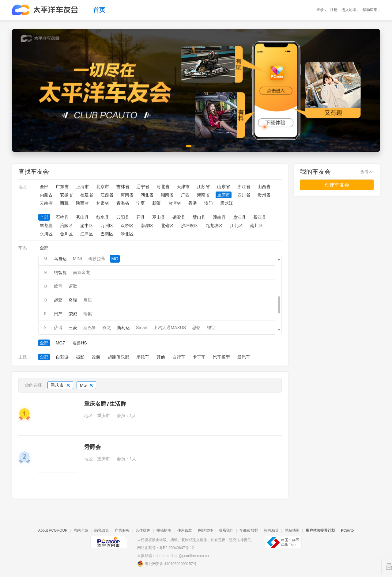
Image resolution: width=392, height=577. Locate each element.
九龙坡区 (214, 226)
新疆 (156, 203)
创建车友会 (337, 185)
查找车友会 (34, 172)
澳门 (209, 203)
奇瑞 (73, 300)
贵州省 (264, 195)
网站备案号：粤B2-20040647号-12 (166, 548)
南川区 (257, 226)
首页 (99, 10)
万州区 (107, 226)
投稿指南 (164, 530)
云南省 (46, 203)
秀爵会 (92, 447)
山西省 (264, 187)
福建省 (87, 195)
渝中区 (87, 226)
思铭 (196, 328)
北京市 (103, 187)
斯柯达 (123, 328)
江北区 (236, 226)
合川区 (66, 234)
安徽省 (66, 195)
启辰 (88, 300)
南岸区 (147, 226)
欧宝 (58, 286)
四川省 (244, 195)
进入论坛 (349, 10)
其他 (161, 357)
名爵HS (79, 343)
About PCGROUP (53, 530)
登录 (320, 10)
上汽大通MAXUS (170, 328)
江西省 (107, 195)
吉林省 (123, 187)
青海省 (123, 203)
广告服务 (122, 530)
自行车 (179, 357)
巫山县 (159, 217)
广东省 (62, 187)
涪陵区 (66, 226)
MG (115, 259)
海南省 (203, 195)
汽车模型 (221, 357)
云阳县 (123, 217)
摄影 (80, 357)
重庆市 (224, 195)
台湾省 (175, 203)
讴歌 (73, 286)
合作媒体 (143, 530)
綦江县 (260, 217)
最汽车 (244, 357)
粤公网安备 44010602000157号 (167, 564)
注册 (334, 10)
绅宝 (211, 328)
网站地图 (292, 530)
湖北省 (147, 195)
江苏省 (203, 187)
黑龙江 (227, 203)
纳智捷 (60, 272)
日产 (58, 314)
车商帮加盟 (249, 530)
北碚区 (167, 226)
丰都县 (46, 226)
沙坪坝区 (190, 226)
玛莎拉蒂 (97, 259)
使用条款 (185, 530)
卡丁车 (199, 357)
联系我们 (226, 530)
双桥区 (127, 226)
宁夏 (141, 203)
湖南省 (167, 195)
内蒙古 (46, 195)
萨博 (58, 328)
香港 (193, 203)
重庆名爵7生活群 (105, 404)
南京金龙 (81, 272)
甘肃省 (103, 203)
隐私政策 (102, 530)
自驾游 (62, 357)
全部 (44, 187)
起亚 (58, 300)
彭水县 (103, 217)
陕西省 (82, 203)
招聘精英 (271, 530)
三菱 (73, 328)
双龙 (107, 328)
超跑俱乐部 (119, 357)
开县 (141, 217)
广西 (185, 195)
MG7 (60, 343)
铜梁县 (179, 217)
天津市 (183, 187)
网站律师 (205, 530)
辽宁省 (143, 187)
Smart (142, 328)
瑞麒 (88, 314)
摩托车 (143, 357)
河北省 (163, 187)
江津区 (87, 234)
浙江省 (244, 187)
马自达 (60, 259)
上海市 (82, 187)
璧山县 (199, 217)
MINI (77, 259)
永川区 (46, 234)
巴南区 (107, 234)
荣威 (73, 314)
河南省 (127, 195)
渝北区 (127, 234)
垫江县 (239, 217)
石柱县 (62, 217)
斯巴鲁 (90, 328)
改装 (96, 357)
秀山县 (82, 217)
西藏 (64, 203)
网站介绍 (81, 530)
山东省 (224, 187)
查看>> (367, 172)
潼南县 (219, 217)
